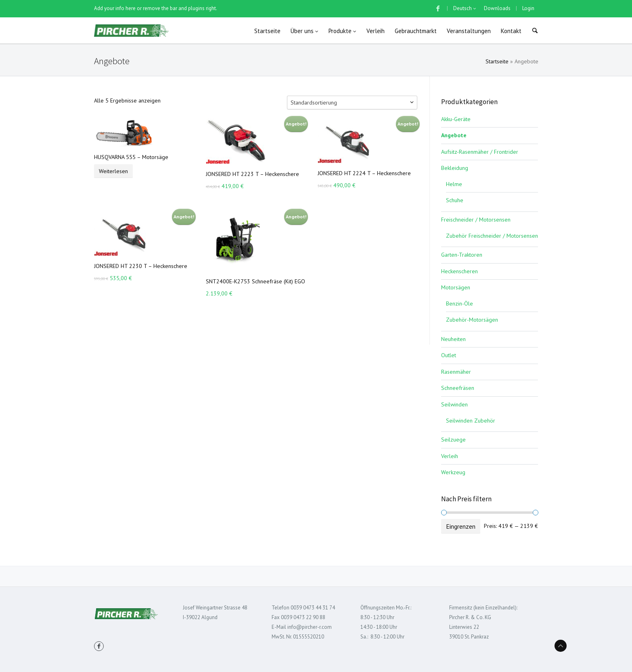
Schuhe (455, 200)
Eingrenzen (461, 526)
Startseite (497, 61)
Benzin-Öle (459, 304)
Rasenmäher (456, 372)
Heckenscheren (459, 271)
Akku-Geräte (456, 119)
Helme (454, 184)
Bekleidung (455, 168)
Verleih (450, 456)
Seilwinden (454, 404)
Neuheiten (453, 339)
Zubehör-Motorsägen (472, 320)
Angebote (454, 135)
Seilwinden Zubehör (471, 421)
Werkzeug (453, 472)
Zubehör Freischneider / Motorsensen (492, 236)
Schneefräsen (458, 388)
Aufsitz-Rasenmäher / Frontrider (480, 152)
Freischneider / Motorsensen (476, 220)
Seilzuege (453, 440)
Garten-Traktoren (462, 255)
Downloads (497, 8)
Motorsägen (456, 287)
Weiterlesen (113, 171)
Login (528, 8)
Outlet (449, 355)
